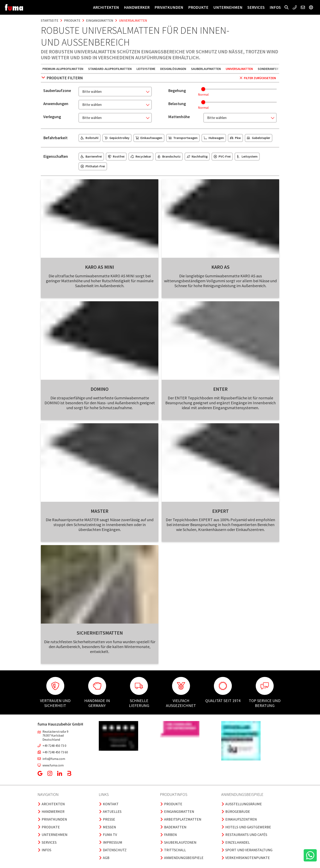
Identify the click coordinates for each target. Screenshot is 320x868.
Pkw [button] (235, 138)
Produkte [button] (198, 7)
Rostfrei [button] (116, 156)
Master (100, 511)
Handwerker (137, 7)
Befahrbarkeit (55, 138)
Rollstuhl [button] (89, 138)
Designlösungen (173, 69)
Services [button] (256, 7)
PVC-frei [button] (222, 156)
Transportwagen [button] (183, 138)
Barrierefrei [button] (91, 156)
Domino (100, 389)
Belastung (177, 104)
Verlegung (52, 117)
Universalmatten (239, 69)
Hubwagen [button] (214, 138)
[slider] (203, 89)
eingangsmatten (100, 20)
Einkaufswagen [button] (149, 138)
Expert (221, 511)
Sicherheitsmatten (100, 633)
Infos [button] (275, 7)
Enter (220, 389)
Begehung (177, 90)
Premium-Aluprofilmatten (63, 69)
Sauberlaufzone (57, 90)
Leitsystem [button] (247, 156)
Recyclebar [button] (141, 156)
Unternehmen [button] (228, 7)
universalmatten (133, 20)
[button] (287, 7)
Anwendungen (56, 104)
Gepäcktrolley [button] (117, 138)
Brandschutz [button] (169, 156)
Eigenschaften (56, 156)
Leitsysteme (146, 69)
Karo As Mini (100, 267)
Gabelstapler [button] (259, 138)
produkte (72, 20)
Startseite (50, 20)
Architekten (106, 7)
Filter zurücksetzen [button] (258, 78)
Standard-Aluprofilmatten (110, 69)
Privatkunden (169, 7)
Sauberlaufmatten (206, 69)
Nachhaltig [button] (197, 156)
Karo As (221, 267)
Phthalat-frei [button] (93, 166)
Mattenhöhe (179, 117)
